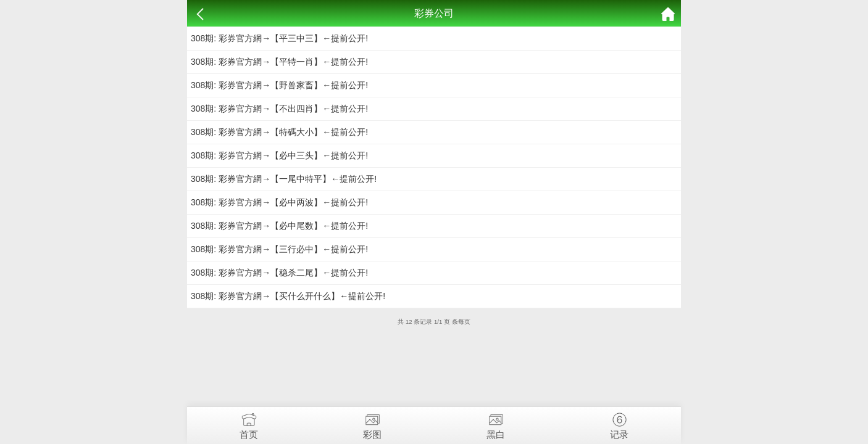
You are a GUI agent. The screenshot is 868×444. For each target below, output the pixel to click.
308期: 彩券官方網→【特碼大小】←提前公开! (279, 132)
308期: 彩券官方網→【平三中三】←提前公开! (279, 38)
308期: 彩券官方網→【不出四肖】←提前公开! (279, 109)
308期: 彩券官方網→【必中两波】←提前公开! (279, 202)
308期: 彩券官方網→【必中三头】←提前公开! (279, 155)
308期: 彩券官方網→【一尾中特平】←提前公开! (284, 179)
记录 (619, 423)
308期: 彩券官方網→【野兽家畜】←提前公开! (279, 85)
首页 (249, 423)
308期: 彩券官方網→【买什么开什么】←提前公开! (288, 296)
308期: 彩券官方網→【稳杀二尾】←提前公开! (279, 273)
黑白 (496, 423)
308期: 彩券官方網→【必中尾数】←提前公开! (279, 226)
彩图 (372, 423)
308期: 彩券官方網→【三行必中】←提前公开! (279, 249)
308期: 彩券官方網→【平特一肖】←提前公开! (279, 62)
